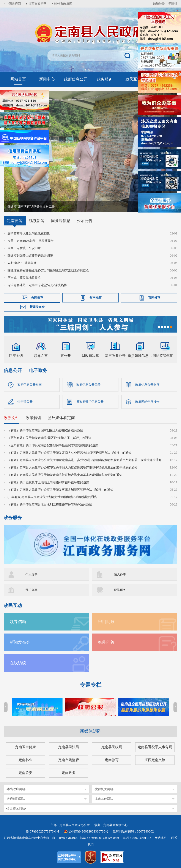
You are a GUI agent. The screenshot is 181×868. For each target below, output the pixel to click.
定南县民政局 (112, 747)
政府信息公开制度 (147, 385)
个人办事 (31, 574)
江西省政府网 (38, 4)
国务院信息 (61, 221)
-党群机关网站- (104, 789)
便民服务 (120, 590)
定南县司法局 (69, 747)
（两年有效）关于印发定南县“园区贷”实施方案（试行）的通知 (49, 438)
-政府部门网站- (16, 799)
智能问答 (106, 642)
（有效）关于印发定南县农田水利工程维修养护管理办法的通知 (50, 504)
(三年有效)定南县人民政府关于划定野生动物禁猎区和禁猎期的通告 (52, 497)
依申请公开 (25, 402)
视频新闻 (37, 221)
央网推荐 (37, 298)
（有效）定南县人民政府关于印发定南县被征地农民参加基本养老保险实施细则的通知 (65, 475)
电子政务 (38, 370)
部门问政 (106, 622)
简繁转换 (159, 4)
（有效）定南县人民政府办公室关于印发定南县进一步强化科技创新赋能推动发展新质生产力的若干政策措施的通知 (85, 460)
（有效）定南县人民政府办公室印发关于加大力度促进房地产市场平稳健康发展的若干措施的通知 (72, 467)
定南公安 (25, 773)
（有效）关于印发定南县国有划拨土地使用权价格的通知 (45, 430)
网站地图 (161, 838)
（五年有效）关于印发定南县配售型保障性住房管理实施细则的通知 (53, 445)
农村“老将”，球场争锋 (22, 263)
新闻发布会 (37, 307)
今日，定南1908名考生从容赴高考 (31, 241)
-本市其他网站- (104, 799)
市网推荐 (154, 298)
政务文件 (11, 418)
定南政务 (69, 773)
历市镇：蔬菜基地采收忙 (24, 278)
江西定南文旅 (155, 760)
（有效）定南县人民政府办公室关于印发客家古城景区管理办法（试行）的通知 (60, 490)
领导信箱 (18, 622)
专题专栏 (91, 685)
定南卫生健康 (25, 747)
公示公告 (85, 221)
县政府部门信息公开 (90, 402)
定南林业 (25, 760)
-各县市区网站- (16, 808)
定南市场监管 (69, 760)
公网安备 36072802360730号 (89, 831)
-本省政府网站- (16, 789)
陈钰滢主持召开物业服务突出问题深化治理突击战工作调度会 (48, 270)
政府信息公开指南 (30, 385)
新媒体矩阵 (91, 731)
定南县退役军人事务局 (155, 747)
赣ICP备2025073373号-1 (42, 831)
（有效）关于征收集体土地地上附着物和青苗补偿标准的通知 (48, 482)
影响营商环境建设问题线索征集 (29, 233)
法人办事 (120, 574)
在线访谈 (18, 663)
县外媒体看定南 (61, 418)
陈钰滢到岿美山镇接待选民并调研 (30, 256)
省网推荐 (96, 298)
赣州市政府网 (63, 4)
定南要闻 (15, 221)
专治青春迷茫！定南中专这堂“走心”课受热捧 (37, 285)
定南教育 (112, 760)
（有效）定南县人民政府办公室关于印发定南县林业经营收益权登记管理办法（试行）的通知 (69, 453)
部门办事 (31, 590)
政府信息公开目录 (88, 385)
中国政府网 (13, 4)
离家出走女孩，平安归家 (24, 248)
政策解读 (33, 418)
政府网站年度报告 (147, 402)
